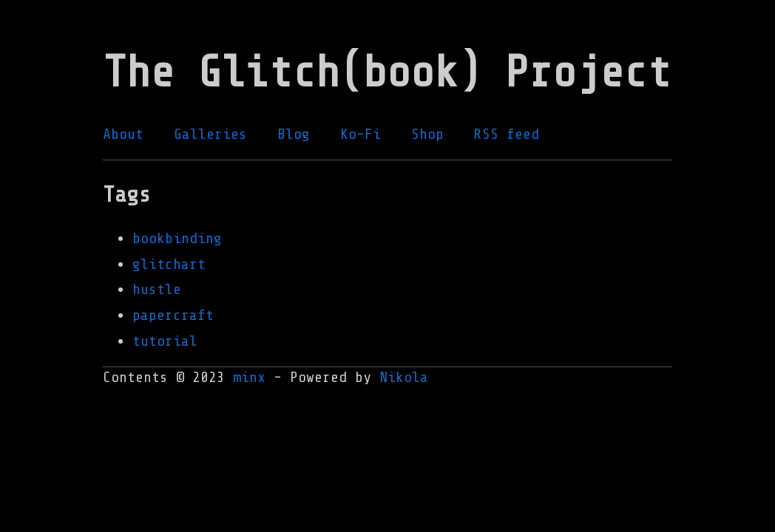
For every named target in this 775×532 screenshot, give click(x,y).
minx (249, 377)
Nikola (404, 377)
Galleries (210, 134)
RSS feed (507, 134)
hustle (157, 289)
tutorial (165, 341)
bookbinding (177, 238)
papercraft (173, 315)
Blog (294, 134)
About (123, 134)
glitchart (169, 264)
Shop (427, 134)
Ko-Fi (361, 134)
